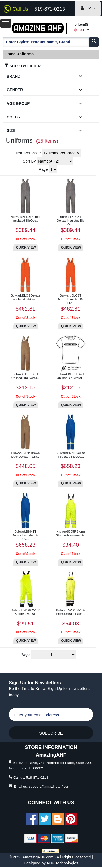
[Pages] (53, 655)
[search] (94, 42)
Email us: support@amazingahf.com (42, 786)
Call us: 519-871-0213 (31, 777)
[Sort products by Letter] (55, 161)
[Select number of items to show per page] (61, 153)
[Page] (53, 169)
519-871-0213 (50, 9)
